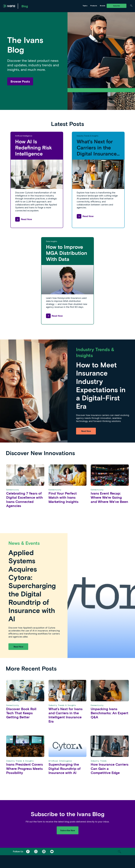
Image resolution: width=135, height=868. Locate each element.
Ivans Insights (53, 6)
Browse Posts (20, 81)
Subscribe (116, 6)
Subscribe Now (68, 830)
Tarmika (71, 6)
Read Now (24, 219)
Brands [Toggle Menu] (103, 6)
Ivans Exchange (34, 6)
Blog (25, 6)
